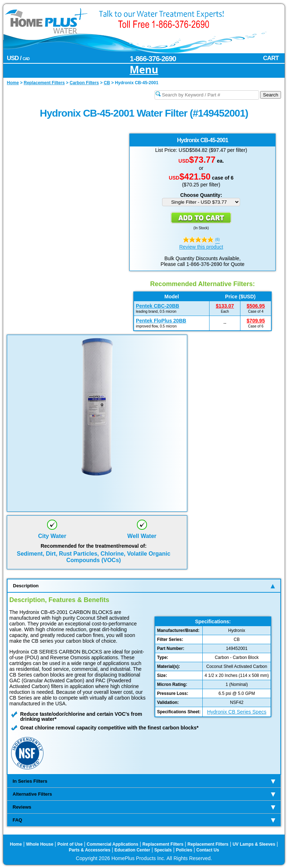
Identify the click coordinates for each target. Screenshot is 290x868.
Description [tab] (144, 586)
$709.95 (256, 321)
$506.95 (256, 306)
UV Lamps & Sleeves (254, 844)
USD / (18, 58)
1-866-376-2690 (153, 59)
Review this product (201, 247)
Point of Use (70, 844)
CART (271, 58)
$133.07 (225, 306)
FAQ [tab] (144, 820)
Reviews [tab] (144, 807)
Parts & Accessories (90, 850)
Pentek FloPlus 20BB (161, 321)
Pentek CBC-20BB (158, 306)
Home (16, 844)
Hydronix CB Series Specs (237, 712)
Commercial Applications (112, 844)
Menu (144, 70)
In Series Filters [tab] (144, 781)
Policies (184, 850)
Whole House (40, 844)
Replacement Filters (163, 844)
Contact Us (208, 850)
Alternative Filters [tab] (144, 794)
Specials (163, 850)
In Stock (201, 228)
